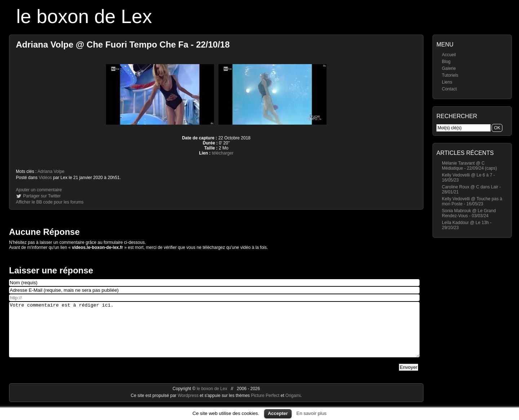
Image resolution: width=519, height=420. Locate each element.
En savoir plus (311, 413)
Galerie (449, 68)
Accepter (278, 413)
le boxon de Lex (84, 16)
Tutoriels (450, 75)
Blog (446, 62)
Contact (449, 89)
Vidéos (45, 178)
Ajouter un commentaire (39, 190)
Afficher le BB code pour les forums (50, 202)
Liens (447, 82)
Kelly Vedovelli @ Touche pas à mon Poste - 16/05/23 (472, 201)
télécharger (223, 153)
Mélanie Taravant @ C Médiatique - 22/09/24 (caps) (469, 166)
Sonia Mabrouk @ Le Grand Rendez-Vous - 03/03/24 (469, 213)
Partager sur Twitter (42, 196)
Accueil (449, 55)
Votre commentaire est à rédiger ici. (214, 335)
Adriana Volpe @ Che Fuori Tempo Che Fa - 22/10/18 (123, 44)
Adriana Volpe (51, 171)
